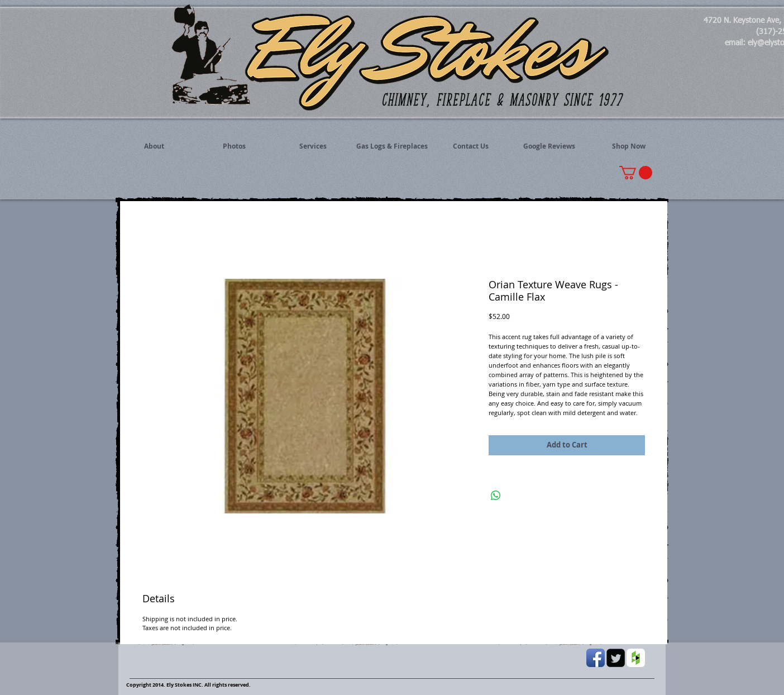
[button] (636, 173)
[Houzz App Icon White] (636, 658)
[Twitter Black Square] (616, 658)
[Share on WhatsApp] (496, 496)
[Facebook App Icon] (596, 658)
